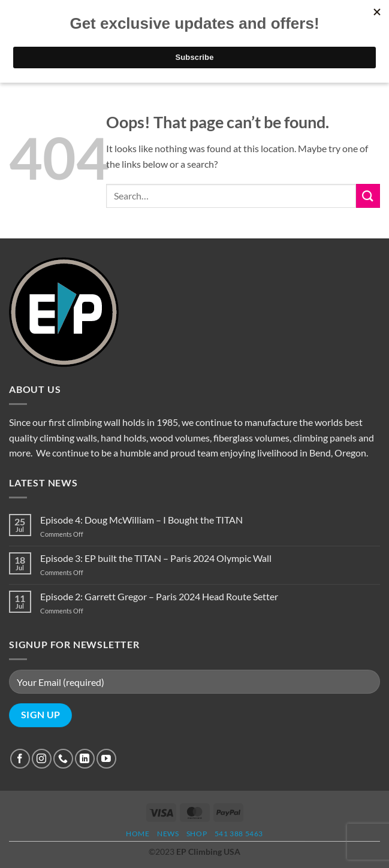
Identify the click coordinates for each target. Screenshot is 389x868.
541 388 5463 (239, 834)
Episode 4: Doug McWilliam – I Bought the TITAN (141, 520)
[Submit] (368, 196)
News (168, 834)
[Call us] (63, 759)
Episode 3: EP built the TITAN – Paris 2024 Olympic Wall (156, 558)
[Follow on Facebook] (20, 759)
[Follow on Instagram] (42, 759)
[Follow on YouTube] (106, 759)
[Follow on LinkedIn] (85, 759)
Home (138, 834)
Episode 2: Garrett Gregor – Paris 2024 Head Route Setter (159, 596)
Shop (197, 834)
